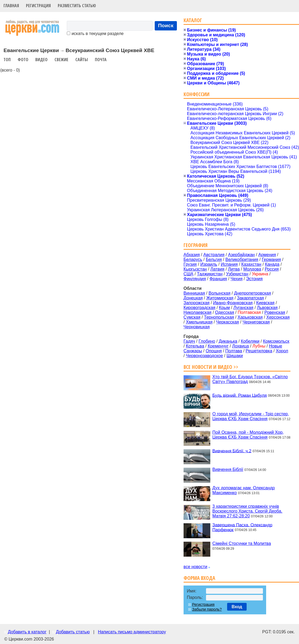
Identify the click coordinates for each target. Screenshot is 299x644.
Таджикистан (210, 274)
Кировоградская (199, 308)
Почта (101, 60)
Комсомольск (276, 341)
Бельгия (214, 259)
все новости (195, 567)
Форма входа (199, 578)
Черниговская (256, 322)
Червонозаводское (205, 356)
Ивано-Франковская (233, 303)
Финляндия (195, 279)
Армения (267, 255)
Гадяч (189, 341)
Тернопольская (219, 317)
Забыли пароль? (207, 609)
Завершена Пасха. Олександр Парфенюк (242, 527)
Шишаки (235, 356)
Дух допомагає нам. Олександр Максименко (244, 490)
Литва (234, 269)
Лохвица (241, 346)
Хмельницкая (199, 322)
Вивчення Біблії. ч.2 (232, 451)
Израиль (209, 264)
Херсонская (278, 317)
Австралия (214, 255)
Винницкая (194, 293)
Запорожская (197, 303)
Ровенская (275, 312)
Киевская (265, 303)
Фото (23, 60)
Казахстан (251, 264)
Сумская (192, 317)
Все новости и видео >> (211, 367)
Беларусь (193, 259)
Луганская (243, 308)
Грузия (190, 264)
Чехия (237, 279)
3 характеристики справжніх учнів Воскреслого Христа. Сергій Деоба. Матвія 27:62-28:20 (247, 511)
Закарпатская (251, 298)
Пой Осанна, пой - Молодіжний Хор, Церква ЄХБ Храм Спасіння (248, 435)
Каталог (193, 20)
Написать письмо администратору (132, 632)
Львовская (267, 308)
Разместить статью (77, 6)
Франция (218, 279)
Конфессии (197, 94)
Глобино (207, 341)
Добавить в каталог (27, 632)
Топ (7, 60)
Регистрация (38, 6)
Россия (272, 269)
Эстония (254, 279)
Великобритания (242, 259)
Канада (272, 264)
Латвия (217, 269)
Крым (224, 308)
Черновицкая (197, 327)
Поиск (166, 26)
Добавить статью (73, 632)
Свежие (61, 60)
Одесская (225, 312)
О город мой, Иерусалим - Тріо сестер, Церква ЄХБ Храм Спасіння (251, 416)
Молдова (252, 269)
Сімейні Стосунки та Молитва (242, 543)
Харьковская (250, 317)
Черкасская (228, 322)
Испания (229, 264)
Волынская (220, 293)
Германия (271, 259)
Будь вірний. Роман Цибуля (240, 395)
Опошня (214, 351)
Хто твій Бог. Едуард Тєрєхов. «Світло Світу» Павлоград (250, 379)
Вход (237, 607)
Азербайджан (241, 255)
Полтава (234, 351)
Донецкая (193, 298)
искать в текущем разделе (95, 34)
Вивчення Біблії (228, 469)
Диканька (228, 341)
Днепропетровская (253, 293)
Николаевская (198, 312)
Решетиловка (259, 351)
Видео (41, 60)
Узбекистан (237, 274)
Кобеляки (250, 341)
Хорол (282, 351)
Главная (11, 6)
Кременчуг (218, 346)
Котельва (195, 346)
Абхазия (192, 255)
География (196, 245)
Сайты (82, 60)
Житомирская (220, 298)
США (189, 274)
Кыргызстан (195, 269)
